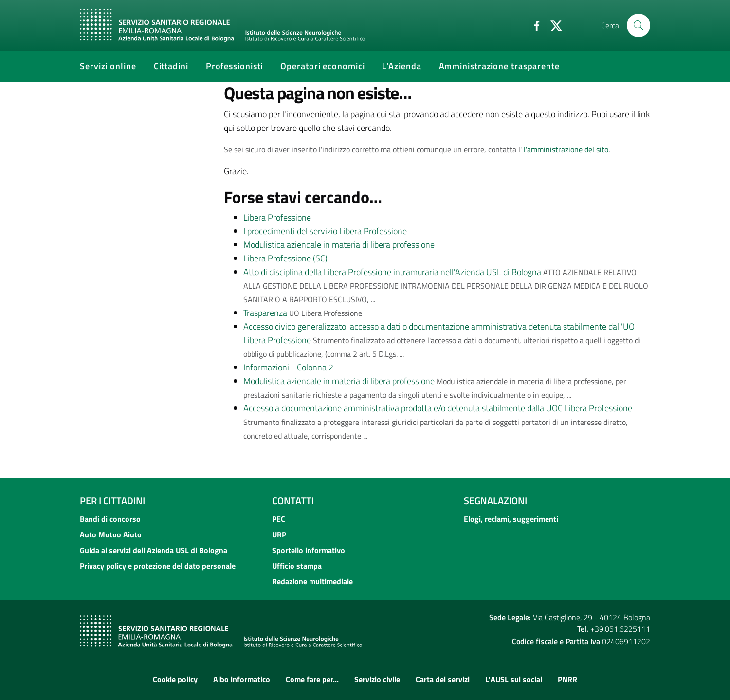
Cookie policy (175, 679)
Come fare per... (312, 679)
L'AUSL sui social (514, 679)
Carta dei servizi (443, 679)
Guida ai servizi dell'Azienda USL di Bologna (154, 550)
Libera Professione (277, 217)
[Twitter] (552, 25)
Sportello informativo (309, 550)
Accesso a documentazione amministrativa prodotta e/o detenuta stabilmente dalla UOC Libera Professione (438, 408)
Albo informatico (242, 679)
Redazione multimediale (312, 581)
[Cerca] (639, 25)
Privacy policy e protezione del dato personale (158, 566)
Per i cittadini (112, 501)
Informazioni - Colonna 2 (288, 367)
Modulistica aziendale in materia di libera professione (339, 245)
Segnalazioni (495, 501)
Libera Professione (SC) (285, 258)
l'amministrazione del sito (566, 149)
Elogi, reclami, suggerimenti (511, 519)
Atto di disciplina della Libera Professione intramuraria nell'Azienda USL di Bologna (392, 272)
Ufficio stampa (297, 566)
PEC (279, 519)
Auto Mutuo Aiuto (111, 534)
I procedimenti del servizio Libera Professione (325, 231)
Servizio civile (377, 679)
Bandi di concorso (110, 519)
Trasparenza (265, 313)
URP (279, 534)
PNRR (567, 679)
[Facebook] (533, 25)
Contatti (293, 501)
